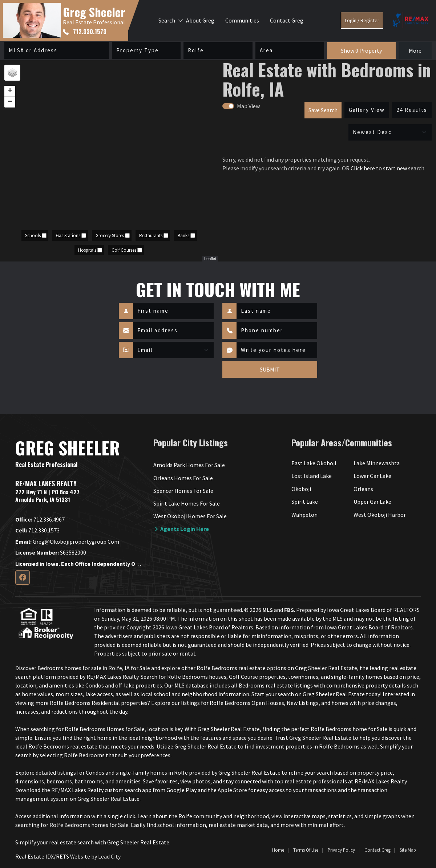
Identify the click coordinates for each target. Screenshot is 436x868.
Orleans (363, 489)
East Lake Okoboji (314, 463)
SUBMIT (270, 369)
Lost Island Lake (312, 476)
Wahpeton (304, 515)
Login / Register (362, 20)
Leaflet (210, 259)
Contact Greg (287, 20)
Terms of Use (306, 850)
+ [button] (10, 91)
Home (278, 850)
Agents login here (181, 529)
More (415, 50)
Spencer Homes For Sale (183, 491)
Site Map (408, 850)
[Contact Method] (173, 350)
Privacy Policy (341, 850)
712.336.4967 (40, 519)
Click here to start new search (387, 168)
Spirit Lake (305, 502)
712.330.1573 (85, 32)
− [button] (10, 102)
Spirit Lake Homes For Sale (187, 503)
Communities (242, 20)
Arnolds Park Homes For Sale (189, 465)
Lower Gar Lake (372, 476)
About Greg (200, 20)
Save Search (323, 110)
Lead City (109, 856)
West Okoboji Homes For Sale (190, 516)
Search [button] (167, 20)
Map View (248, 106)
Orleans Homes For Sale (183, 478)
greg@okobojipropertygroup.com (67, 542)
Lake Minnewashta (377, 463)
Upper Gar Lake (372, 502)
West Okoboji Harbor (380, 515)
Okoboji (301, 489)
